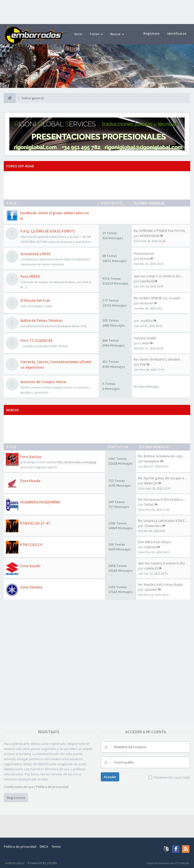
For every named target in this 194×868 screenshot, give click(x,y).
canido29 (147, 281)
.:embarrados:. (15, 863)
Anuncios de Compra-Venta (43, 382)
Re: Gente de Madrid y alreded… (159, 359)
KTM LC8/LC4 (31, 545)
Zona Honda (30, 481)
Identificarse (177, 33)
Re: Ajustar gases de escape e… (163, 478)
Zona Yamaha (31, 587)
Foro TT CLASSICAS (36, 340)
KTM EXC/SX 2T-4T (35, 523)
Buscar (117, 34)
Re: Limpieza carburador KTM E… (163, 521)
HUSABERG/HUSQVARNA (40, 502)
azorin (145, 259)
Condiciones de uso (19, 787)
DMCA (44, 846)
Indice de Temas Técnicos (42, 320)
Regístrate (152, 33)
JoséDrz (146, 321)
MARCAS (13, 410)
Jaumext (151, 589)
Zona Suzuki (30, 566)
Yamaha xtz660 (145, 338)
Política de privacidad (52, 787)
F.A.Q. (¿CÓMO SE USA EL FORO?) (48, 231)
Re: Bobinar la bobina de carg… (162, 456)
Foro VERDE (30, 276)
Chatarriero (153, 526)
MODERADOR (150, 236)
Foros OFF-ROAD (20, 166)
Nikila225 (151, 483)
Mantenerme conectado (172, 777)
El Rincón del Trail (35, 300)
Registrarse (16, 798)
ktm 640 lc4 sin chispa (154, 542)
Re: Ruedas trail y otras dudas (161, 584)
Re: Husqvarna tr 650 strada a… (162, 499)
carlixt (144, 343)
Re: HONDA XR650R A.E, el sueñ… (159, 298)
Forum (96, 34)
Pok (143, 364)
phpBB (52, 863)
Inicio (78, 34)
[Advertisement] (97, 11)
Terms (56, 846)
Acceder (110, 777)
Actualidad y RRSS (35, 254)
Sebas (149, 504)
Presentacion (144, 253)
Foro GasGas (31, 457)
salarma (150, 547)
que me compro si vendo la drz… (159, 276)
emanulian (152, 461)
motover (147, 303)
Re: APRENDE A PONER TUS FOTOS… (161, 231)
